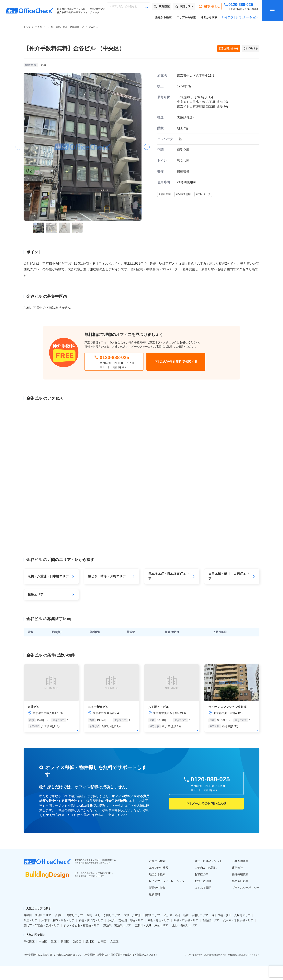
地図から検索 (209, 17)
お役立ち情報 (203, 881)
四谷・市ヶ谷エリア (186, 920)
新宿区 (65, 941)
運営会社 (237, 868)
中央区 (39, 27)
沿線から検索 (163, 17)
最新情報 (154, 894)
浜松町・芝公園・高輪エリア (125, 920)
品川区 (90, 941)
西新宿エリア (211, 920)
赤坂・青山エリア (158, 920)
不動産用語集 (240, 861)
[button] (147, 147)
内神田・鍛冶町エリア (37, 915)
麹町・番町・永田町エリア (103, 915)
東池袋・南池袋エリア (117, 925)
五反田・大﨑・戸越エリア (152, 925)
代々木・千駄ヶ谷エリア (238, 920)
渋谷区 (77, 941)
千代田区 (29, 941)
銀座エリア (30, 920)
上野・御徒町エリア (185, 925)
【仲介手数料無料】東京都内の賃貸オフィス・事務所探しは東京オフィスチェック (223, 955)
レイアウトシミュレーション (240, 17)
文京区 (114, 941)
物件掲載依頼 (240, 874)
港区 (54, 941)
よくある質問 (203, 888)
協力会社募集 (240, 881)
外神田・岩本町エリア (69, 915)
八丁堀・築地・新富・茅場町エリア (65, 27)
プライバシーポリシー (246, 888)
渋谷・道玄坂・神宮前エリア (81, 925)
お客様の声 (201, 874)
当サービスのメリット (208, 861)
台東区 (102, 941)
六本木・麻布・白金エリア (58, 920)
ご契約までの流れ (206, 868)
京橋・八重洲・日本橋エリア (142, 915)
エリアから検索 (186, 17)
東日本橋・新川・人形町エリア (231, 915)
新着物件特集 (157, 888)
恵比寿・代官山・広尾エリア (41, 925)
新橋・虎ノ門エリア (91, 920)
